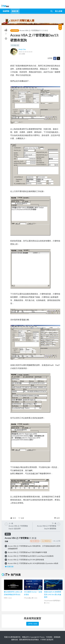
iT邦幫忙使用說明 (47, 640)
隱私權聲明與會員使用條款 (29, 640)
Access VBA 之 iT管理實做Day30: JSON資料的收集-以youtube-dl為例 (33, 563)
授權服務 (57, 637)
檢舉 (57, 518)
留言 (13, 518)
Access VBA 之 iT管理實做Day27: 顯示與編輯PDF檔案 (27, 552)
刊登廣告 (49, 637)
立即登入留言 (33, 624)
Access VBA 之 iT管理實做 (29, 30)
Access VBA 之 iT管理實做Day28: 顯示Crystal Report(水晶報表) (31, 556)
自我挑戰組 (15, 30)
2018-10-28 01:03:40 (25, 52)
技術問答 (6, 11)
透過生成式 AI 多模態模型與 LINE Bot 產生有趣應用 (53, 594)
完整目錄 (9, 566)
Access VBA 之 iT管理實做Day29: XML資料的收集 (26, 560)
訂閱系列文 (46, 541)
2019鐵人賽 (15, 45)
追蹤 (21, 518)
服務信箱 (15, 640)
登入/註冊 (59, 11)
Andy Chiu (22, 49)
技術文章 (15, 11)
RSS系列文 (35, 541)
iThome (42, 637)
